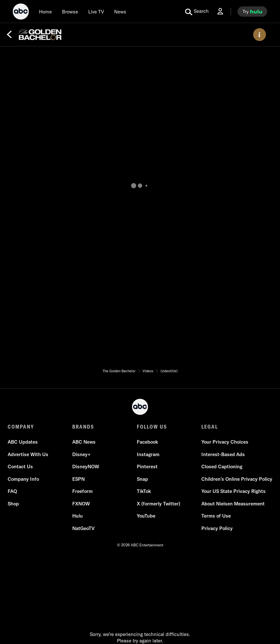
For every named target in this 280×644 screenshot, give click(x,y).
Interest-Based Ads (223, 454)
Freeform (82, 491)
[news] (120, 12)
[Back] (9, 35)
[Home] (45, 12)
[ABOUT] (260, 35)
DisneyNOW (86, 467)
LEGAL (210, 427)
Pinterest (147, 467)
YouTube (146, 516)
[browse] (70, 12)
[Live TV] (96, 12)
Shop (13, 504)
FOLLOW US (152, 427)
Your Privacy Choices (225, 442)
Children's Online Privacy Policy (237, 479)
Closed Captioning (222, 467)
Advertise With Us (28, 454)
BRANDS (83, 427)
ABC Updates (23, 442)
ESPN (78, 479)
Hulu (78, 516)
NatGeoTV (83, 528)
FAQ (12, 491)
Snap (142, 479)
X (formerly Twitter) (159, 504)
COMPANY (21, 427)
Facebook (147, 442)
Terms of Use (216, 516)
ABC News (84, 442)
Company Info (23, 479)
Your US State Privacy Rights (233, 491)
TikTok (144, 491)
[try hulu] (252, 12)
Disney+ (81, 454)
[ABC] (21, 12)
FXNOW (81, 504)
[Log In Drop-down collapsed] (220, 11)
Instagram (148, 454)
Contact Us (20, 467)
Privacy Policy (217, 528)
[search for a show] (197, 12)
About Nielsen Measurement (233, 504)
